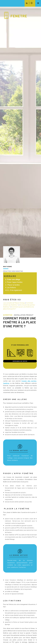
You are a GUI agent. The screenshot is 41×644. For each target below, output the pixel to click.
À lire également (16, 290)
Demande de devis (20, 361)
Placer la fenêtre (13, 285)
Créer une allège (14, 279)
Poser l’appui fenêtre (15, 282)
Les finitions (12, 288)
